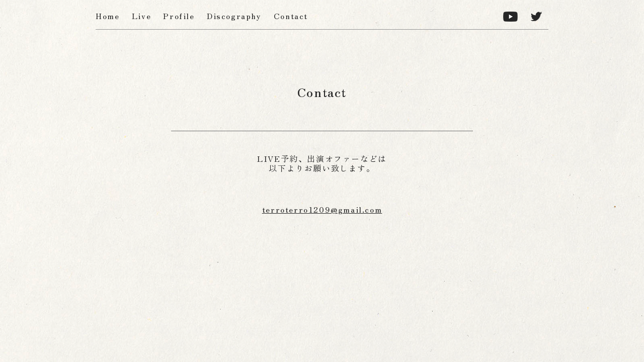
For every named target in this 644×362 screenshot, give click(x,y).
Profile (179, 16)
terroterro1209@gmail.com (322, 209)
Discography (234, 16)
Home (107, 16)
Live (141, 16)
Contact (291, 16)
